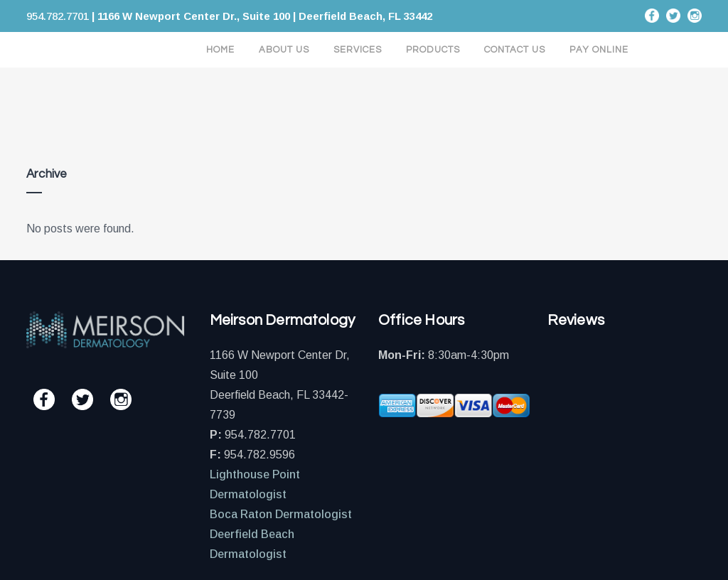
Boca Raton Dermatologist (281, 514)
